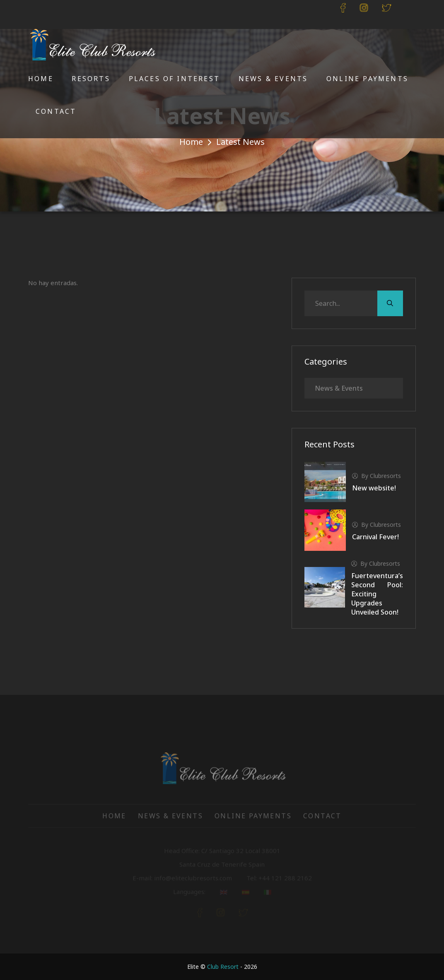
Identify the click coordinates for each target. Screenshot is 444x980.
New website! (374, 488)
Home (41, 79)
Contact (56, 111)
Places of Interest (175, 79)
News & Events (273, 79)
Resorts (91, 79)
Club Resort (223, 967)
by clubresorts (376, 476)
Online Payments (367, 79)
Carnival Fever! (375, 537)
